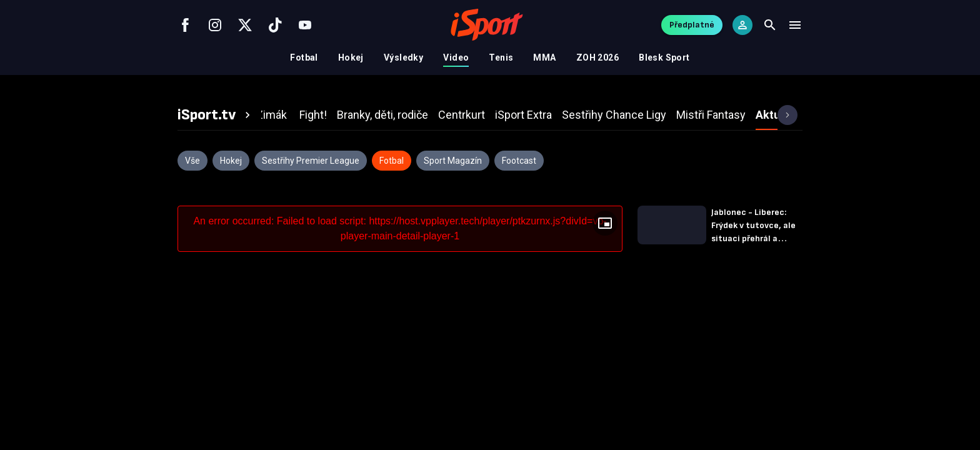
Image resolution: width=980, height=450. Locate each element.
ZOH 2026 (597, 57)
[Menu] (795, 25)
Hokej (351, 57)
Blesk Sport (664, 57)
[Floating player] (605, 223)
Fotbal (304, 57)
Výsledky (403, 57)
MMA (544, 57)
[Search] (770, 25)
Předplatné (692, 25)
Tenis (501, 57)
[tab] (216, 115)
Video (456, 57)
